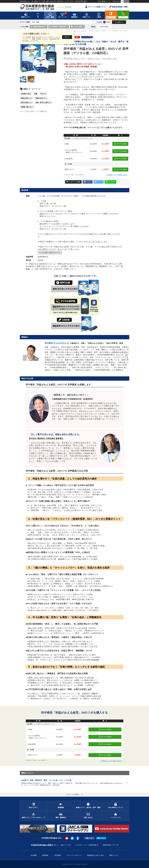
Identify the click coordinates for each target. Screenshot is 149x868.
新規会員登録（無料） (119, 7)
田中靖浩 (90, 58)
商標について (114, 855)
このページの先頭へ (75, 794)
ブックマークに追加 (73, 182)
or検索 (108, 22)
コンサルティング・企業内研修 (85, 845)
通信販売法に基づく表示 (96, 855)
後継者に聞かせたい (27, 107)
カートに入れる (120, 144)
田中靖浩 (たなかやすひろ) (57, 343)
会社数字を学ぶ (26, 94)
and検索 (99, 22)
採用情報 (45, 855)
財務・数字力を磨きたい (44, 103)
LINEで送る (110, 182)
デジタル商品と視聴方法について (50, 252)
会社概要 (34, 855)
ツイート (99, 182)
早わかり (43, 94)
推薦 (36, 94)
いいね (89, 838)
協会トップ (65, 845)
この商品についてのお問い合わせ (118, 175)
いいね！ (88, 182)
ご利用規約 (57, 855)
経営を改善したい (27, 103)
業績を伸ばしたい (41, 98)
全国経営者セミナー (109, 845)
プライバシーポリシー (74, 855)
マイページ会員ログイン (96, 7)
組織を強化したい (27, 98)
